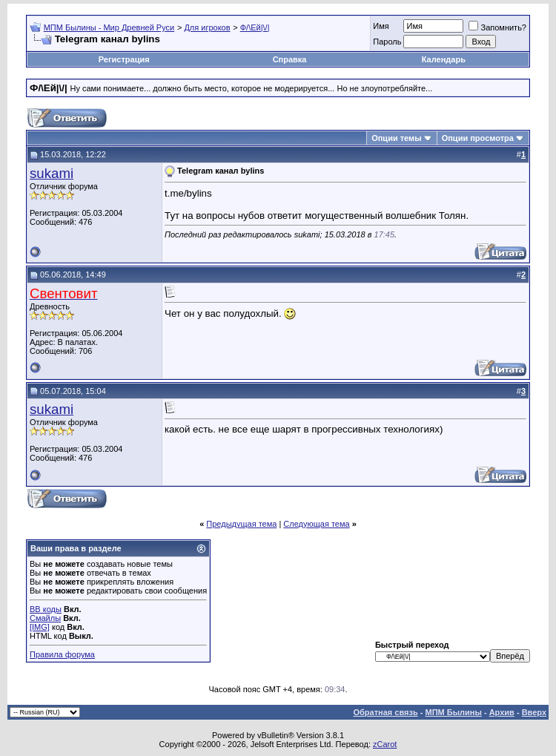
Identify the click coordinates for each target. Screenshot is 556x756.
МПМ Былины (454, 712)
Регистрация (124, 59)
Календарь (444, 59)
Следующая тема (316, 524)
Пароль (387, 42)
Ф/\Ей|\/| (255, 27)
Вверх (534, 712)
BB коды (46, 609)
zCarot (385, 744)
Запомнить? (497, 27)
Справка (290, 59)
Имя (381, 26)
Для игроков (207, 27)
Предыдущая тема (241, 524)
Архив (502, 712)
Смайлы (45, 618)
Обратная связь (386, 712)
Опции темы (396, 138)
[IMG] (40, 627)
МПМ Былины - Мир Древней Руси (109, 27)
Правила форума (62, 654)
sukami (52, 173)
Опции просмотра (478, 138)
